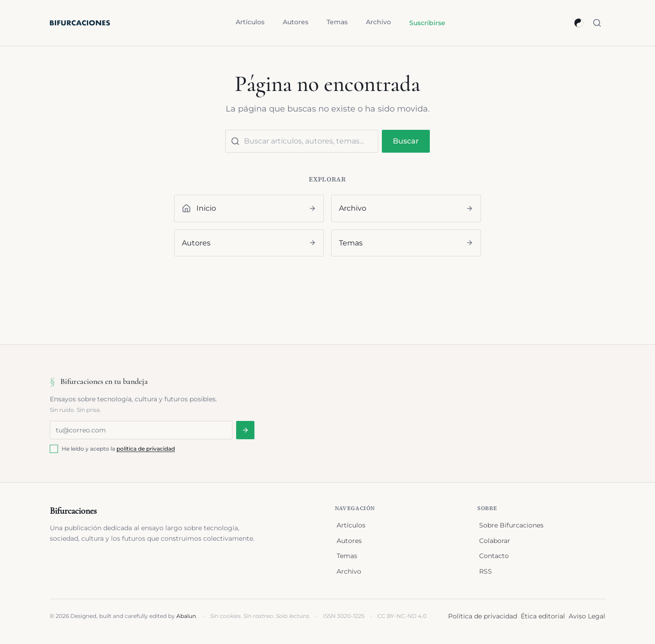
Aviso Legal (587, 616)
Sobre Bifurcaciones (511, 525)
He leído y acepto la (118, 449)
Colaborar (495, 541)
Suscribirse (427, 23)
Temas (337, 22)
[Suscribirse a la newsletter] (245, 430)
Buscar (406, 141)
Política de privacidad (483, 616)
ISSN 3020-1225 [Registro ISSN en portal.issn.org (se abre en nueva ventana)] (344, 616)
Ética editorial (543, 616)
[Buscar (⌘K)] (597, 23)
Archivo (378, 22)
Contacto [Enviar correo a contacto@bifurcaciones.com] (494, 556)
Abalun (186, 616)
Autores (296, 22)
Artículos (250, 22)
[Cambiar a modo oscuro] (579, 23)
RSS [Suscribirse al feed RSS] (486, 571)
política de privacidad (146, 449)
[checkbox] (54, 449)
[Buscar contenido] (302, 141)
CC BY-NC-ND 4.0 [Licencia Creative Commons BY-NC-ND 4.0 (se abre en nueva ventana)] (402, 616)
